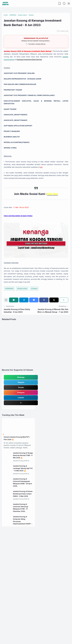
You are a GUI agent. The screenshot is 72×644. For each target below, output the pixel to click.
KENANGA (11, 350)
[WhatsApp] (15, 363)
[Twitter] (54, 363)
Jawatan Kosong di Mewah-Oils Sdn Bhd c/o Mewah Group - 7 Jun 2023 (53, 377)
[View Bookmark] (59, 4)
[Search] (64, 4)
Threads (21, 462)
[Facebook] (44, 363)
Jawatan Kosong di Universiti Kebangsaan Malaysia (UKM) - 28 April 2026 (24, 570)
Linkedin (21, 473)
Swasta (36, 350)
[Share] (63, 363)
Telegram (21, 457)
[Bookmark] (7, 364)
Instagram (21, 468)
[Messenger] (35, 363)
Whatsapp (21, 452)
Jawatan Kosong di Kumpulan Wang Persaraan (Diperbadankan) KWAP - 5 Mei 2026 (24, 612)
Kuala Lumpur (24, 350)
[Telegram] (25, 363)
